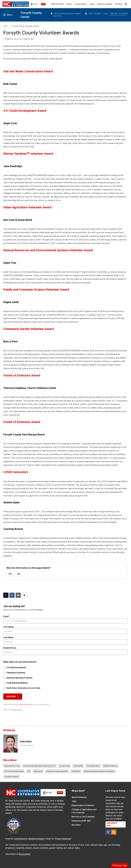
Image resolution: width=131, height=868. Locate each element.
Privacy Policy (16, 710)
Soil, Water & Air (93, 766)
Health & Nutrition (110, 766)
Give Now (119, 4)
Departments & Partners (83, 805)
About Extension (79, 797)
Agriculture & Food (12, 766)
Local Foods (64, 766)
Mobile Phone (10, 648)
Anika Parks (18, 39)
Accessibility (25, 854)
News (6, 26)
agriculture (38, 771)
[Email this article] (18, 595)
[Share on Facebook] (12, 595)
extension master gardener (57, 771)
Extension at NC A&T (81, 821)
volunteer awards (11, 777)
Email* (6, 616)
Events (69, 4)
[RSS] (114, 832)
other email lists (26, 704)
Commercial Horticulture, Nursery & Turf (39, 766)
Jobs (74, 801)
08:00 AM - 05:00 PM (119, 14)
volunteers (76, 771)
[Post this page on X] (6, 595)
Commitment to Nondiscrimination (29, 839)
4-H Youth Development (14, 771)
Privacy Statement (63, 839)
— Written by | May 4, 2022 (19, 39)
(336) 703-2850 (93, 14)
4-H (29, 771)
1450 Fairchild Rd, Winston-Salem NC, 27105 (66, 15)
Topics (92, 4)
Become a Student (105, 4)
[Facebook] (108, 832)
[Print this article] (24, 595)
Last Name (8, 637)
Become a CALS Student (83, 817)
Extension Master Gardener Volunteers (99, 771)
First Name (8, 627)
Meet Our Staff (58, 4)
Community (78, 766)
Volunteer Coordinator (27, 745)
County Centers (81, 4)
